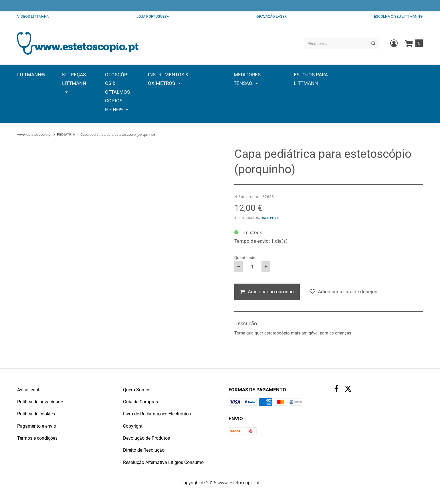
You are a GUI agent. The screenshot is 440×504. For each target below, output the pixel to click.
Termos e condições (37, 438)
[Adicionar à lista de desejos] (344, 292)
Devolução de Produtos (146, 438)
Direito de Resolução (144, 450)
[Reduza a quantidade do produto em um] (239, 267)
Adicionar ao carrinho (271, 292)
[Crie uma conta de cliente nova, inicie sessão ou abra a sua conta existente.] (394, 43)
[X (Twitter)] (348, 390)
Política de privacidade (40, 402)
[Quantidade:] (252, 267)
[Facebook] (337, 390)
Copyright (133, 426)
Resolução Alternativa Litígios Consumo (163, 462)
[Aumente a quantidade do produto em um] (266, 267)
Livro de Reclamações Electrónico (157, 414)
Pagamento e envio (37, 426)
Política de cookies (36, 414)
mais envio (270, 218)
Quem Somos (137, 390)
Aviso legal (28, 390)
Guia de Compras (140, 402)
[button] (74, 83)
